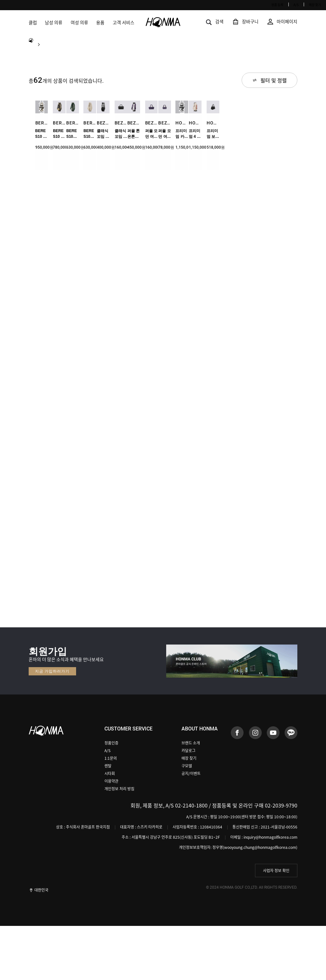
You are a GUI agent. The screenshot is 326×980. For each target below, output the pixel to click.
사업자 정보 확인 (276, 925)
